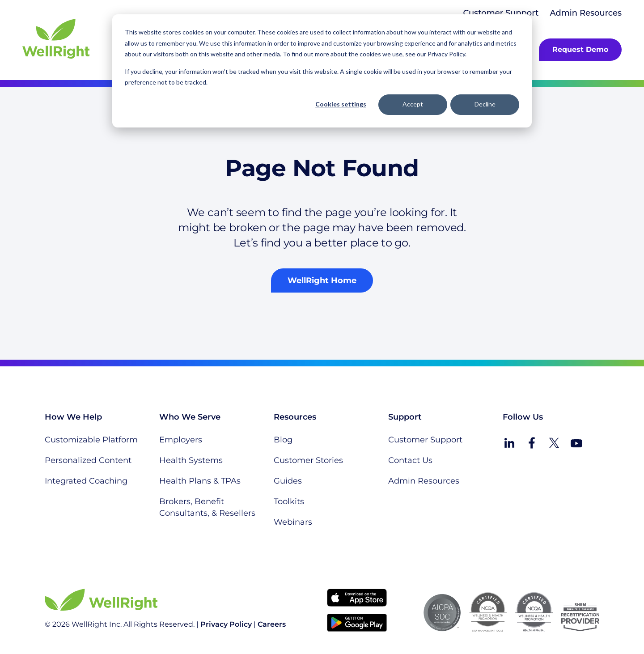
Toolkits (289, 501)
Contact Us (410, 460)
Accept (413, 104)
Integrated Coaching (86, 481)
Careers (272, 624)
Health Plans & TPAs (200, 481)
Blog (283, 440)
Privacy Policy (226, 624)
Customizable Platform (91, 440)
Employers (181, 440)
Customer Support (501, 13)
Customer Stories (308, 460)
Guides (288, 481)
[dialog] (322, 71)
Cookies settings (341, 104)
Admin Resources (586, 13)
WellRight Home (322, 280)
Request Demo (580, 49)
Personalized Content (88, 460)
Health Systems (191, 460)
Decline (485, 104)
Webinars (293, 522)
